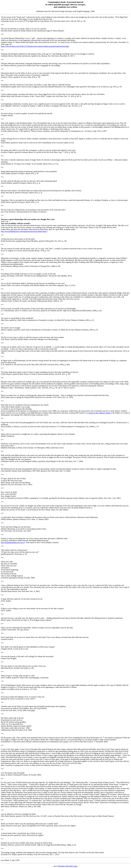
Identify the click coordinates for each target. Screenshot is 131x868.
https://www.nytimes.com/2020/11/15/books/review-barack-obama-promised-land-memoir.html (35, 46)
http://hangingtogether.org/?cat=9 (13, 542)
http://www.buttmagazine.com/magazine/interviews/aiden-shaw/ (24, 231)
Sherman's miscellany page (68, 866)
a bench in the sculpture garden (99, 413)
